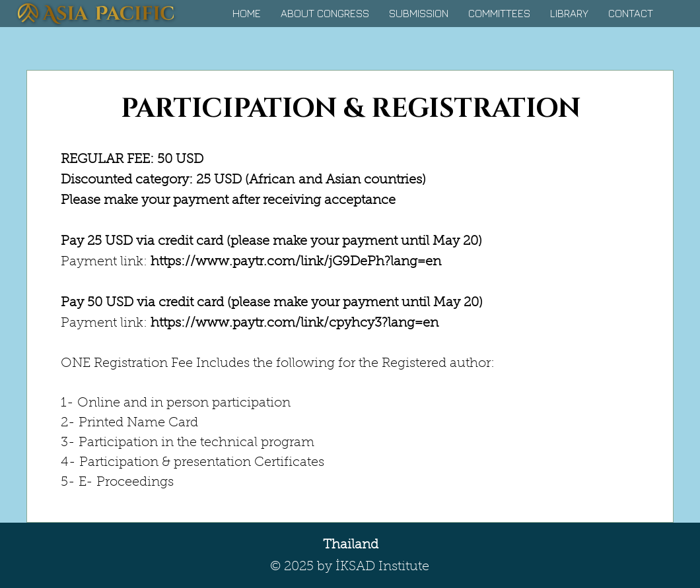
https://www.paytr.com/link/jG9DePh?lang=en (296, 262)
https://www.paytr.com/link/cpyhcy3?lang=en (295, 323)
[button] (325, 13)
